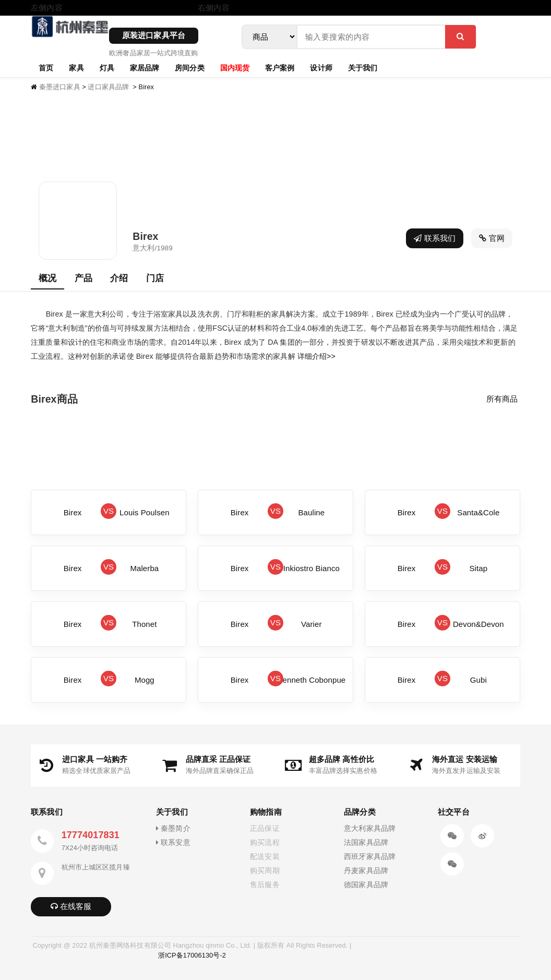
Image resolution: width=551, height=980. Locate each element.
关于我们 (363, 67)
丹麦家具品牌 (366, 871)
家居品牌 (145, 67)
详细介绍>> (316, 356)
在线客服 (71, 906)
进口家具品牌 (108, 87)
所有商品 (502, 399)
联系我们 (435, 238)
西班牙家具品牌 (370, 857)
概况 (47, 278)
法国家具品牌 (366, 843)
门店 (155, 278)
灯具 (107, 67)
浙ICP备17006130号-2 (192, 955)
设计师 (321, 67)
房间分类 (189, 67)
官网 (492, 238)
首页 (46, 67)
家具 (76, 67)
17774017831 (91, 835)
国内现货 (235, 67)
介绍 (119, 278)
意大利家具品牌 (370, 828)
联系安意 (173, 843)
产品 (83, 278)
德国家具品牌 (366, 885)
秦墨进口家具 (60, 87)
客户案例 (280, 67)
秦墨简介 (173, 828)
